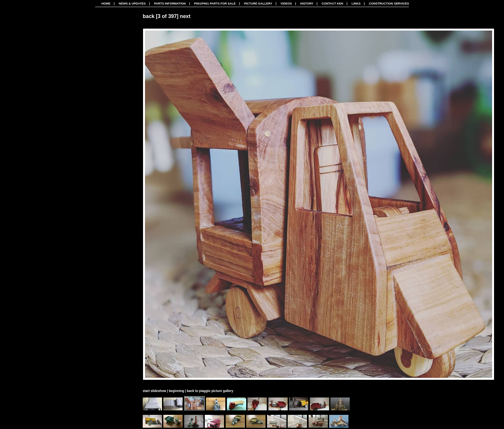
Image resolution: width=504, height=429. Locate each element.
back (148, 16)
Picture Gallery (258, 4)
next (185, 16)
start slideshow (154, 391)
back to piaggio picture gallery (210, 391)
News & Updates (132, 4)
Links (356, 4)
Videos (286, 4)
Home (106, 4)
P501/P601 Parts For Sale (215, 4)
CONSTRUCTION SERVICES (389, 4)
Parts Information (170, 4)
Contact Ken (333, 4)
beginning (176, 391)
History (307, 4)
